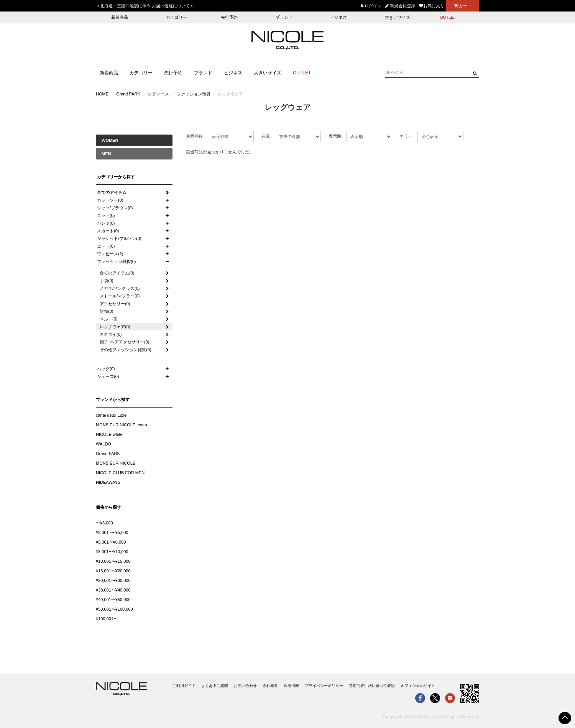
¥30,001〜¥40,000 (113, 590)
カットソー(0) (110, 200)
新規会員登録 (400, 6)
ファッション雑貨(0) (116, 261)
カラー (406, 136)
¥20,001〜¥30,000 (113, 580)
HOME (102, 94)
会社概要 (270, 686)
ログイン (371, 6)
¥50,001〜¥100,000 (114, 609)
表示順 (335, 136)
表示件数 (194, 136)
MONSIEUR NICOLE (116, 463)
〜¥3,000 (104, 523)
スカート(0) (108, 231)
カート (463, 6)
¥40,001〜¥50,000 (113, 600)
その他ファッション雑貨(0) (125, 350)
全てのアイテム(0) (117, 273)
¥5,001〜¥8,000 (111, 542)
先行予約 (229, 17)
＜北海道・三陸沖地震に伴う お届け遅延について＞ (145, 6)
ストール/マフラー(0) (120, 296)
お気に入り (432, 6)
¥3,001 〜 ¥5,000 (112, 532)
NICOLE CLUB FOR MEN (120, 473)
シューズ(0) (108, 376)
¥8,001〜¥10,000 (112, 552)
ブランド (284, 17)
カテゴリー (177, 17)
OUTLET (448, 17)
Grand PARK (128, 94)
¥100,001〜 (107, 619)
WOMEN (110, 140)
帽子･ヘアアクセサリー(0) (124, 342)
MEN (106, 154)
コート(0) (106, 246)
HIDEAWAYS (108, 482)
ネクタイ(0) (111, 334)
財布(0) (106, 311)
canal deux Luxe (111, 415)
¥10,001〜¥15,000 (113, 561)
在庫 (266, 136)
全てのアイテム (112, 192)
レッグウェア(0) (115, 327)
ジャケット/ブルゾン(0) (119, 238)
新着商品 (120, 17)
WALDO (103, 444)
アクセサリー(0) (115, 304)
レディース (159, 94)
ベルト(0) (108, 319)
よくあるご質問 (215, 686)
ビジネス (338, 17)
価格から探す (108, 507)
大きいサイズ (398, 17)
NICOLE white (109, 434)
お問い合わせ (245, 686)
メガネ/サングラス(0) (120, 288)
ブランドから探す (113, 399)
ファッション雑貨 (194, 94)
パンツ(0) (106, 223)
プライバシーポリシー (324, 686)
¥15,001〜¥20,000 (113, 571)
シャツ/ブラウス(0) (115, 208)
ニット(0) (106, 215)
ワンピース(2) (110, 254)
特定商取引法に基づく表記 (372, 686)
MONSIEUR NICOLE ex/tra (122, 425)
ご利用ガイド (184, 686)
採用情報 (291, 686)
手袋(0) (106, 281)
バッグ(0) (106, 369)
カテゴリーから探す (116, 177)
